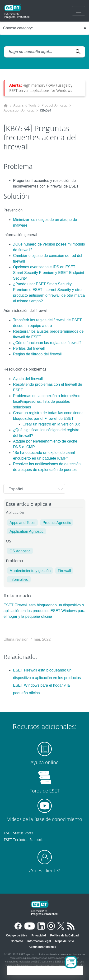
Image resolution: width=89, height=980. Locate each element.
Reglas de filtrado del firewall (37, 354)
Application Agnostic (19, 111)
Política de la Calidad (65, 935)
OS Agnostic (20, 551)
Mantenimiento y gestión (30, 571)
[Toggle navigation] (79, 11)
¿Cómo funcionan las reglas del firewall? (47, 343)
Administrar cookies (42, 947)
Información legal (39, 941)
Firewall (64, 571)
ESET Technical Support (23, 840)
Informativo (19, 579)
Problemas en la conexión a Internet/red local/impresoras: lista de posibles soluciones (47, 401)
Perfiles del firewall (29, 348)
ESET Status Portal (19, 833)
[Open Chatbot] (71, 962)
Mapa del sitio (65, 941)
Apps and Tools (25, 106)
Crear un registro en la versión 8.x (51, 424)
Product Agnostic (54, 106)
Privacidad (39, 935)
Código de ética (16, 935)
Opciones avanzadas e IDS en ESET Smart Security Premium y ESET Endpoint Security (49, 273)
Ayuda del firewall (28, 379)
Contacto (17, 941)
